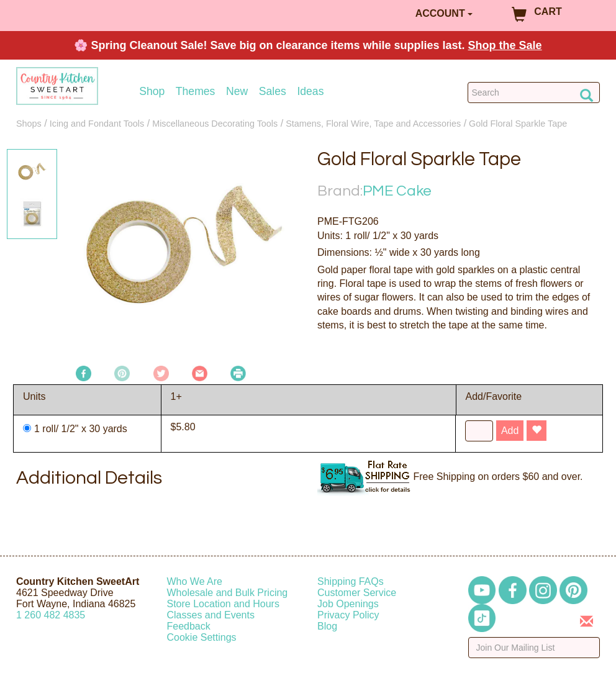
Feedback (189, 626)
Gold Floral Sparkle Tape (518, 124)
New (237, 92)
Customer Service (357, 593)
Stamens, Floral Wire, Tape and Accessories (373, 124)
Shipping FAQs (351, 581)
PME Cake (397, 191)
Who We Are (195, 581)
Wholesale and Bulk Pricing (228, 593)
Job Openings (348, 604)
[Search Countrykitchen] (534, 93)
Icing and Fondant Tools (97, 124)
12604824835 (51, 615)
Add (510, 431)
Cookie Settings (202, 637)
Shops (29, 124)
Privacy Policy (348, 615)
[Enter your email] (534, 648)
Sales (273, 92)
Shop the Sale (505, 45)
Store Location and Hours (223, 604)
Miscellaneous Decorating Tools (215, 124)
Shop (152, 92)
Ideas (310, 92)
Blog (327, 626)
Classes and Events (211, 615)
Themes (196, 92)
